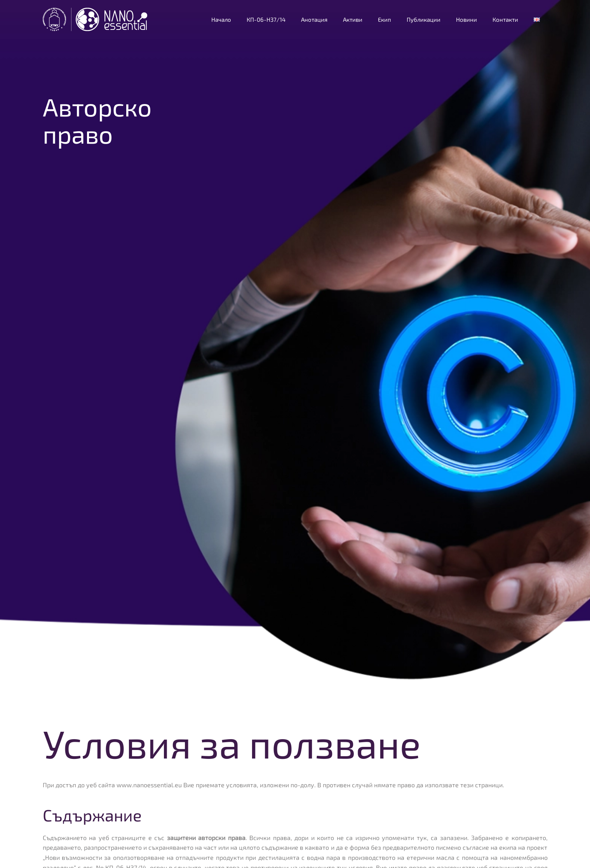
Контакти (505, 19)
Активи (353, 19)
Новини (466, 19)
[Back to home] (96, 19)
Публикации (424, 19)
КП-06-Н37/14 (266, 19)
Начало (221, 19)
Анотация (314, 19)
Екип (385, 19)
